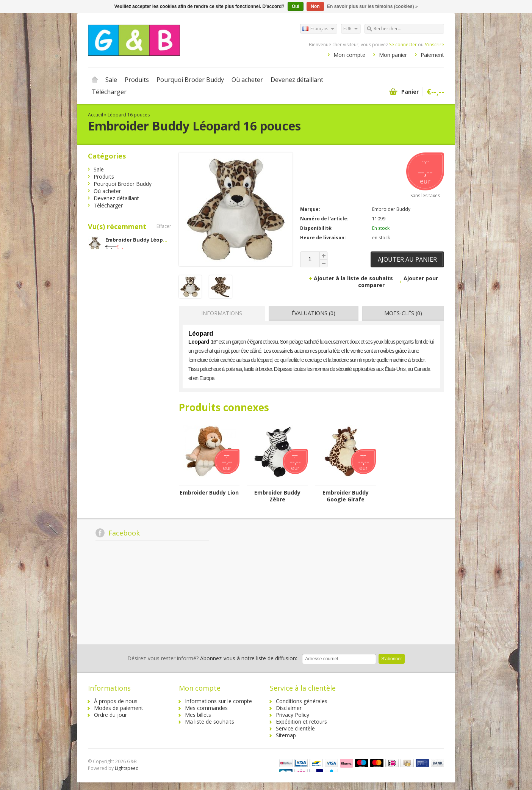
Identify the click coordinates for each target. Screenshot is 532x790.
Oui (296, 6)
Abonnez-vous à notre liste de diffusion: (212, 658)
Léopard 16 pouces (129, 115)
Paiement (432, 55)
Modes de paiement (119, 708)
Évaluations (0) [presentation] (313, 313)
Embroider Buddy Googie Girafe (346, 496)
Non (315, 6)
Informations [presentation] (222, 313)
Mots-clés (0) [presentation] (403, 313)
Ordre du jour (110, 715)
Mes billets (198, 715)
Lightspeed (127, 768)
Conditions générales (302, 701)
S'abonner (391, 659)
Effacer (164, 226)
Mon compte (349, 55)
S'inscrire (434, 45)
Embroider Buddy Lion (209, 493)
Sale (111, 80)
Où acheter (247, 80)
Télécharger (109, 92)
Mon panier (393, 55)
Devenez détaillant (297, 80)
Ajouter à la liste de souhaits (351, 278)
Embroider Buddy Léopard (138, 240)
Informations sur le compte (218, 701)
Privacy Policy (293, 715)
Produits (137, 80)
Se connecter (403, 45)
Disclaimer (289, 708)
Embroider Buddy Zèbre (277, 496)
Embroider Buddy (391, 209)
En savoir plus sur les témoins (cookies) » (372, 6)
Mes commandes (206, 708)
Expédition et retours (301, 722)
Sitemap (286, 735)
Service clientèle (295, 728)
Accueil (95, 80)
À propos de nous (116, 701)
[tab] (220, 313)
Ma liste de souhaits (210, 722)
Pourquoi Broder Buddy (190, 80)
